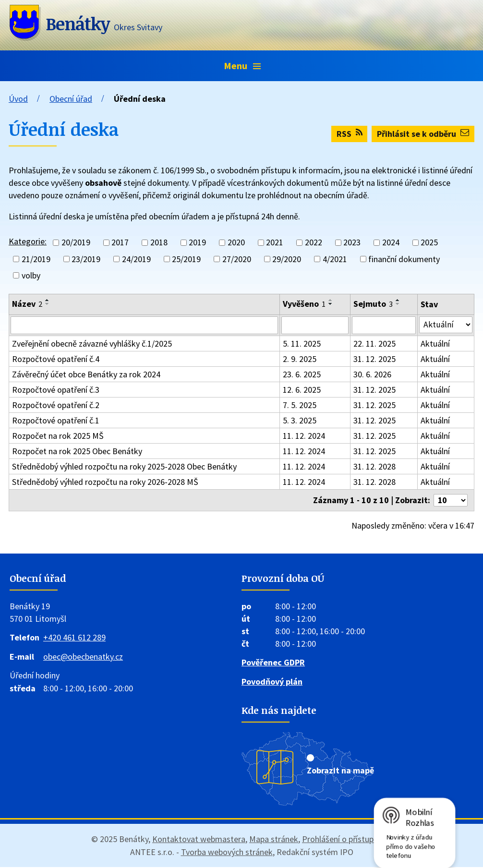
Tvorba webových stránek (227, 853)
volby (31, 275)
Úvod (18, 99)
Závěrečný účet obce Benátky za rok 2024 (86, 375)
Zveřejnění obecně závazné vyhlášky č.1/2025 (92, 344)
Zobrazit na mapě (340, 771)
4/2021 (335, 259)
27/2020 (237, 259)
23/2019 (86, 259)
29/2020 (287, 259)
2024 (391, 243)
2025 (429, 243)
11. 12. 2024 (304, 436)
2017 (120, 243)
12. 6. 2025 (302, 390)
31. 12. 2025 (375, 359)
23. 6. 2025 (302, 375)
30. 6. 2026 (373, 375)
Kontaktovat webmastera (199, 840)
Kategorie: (28, 241)
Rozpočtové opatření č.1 (56, 421)
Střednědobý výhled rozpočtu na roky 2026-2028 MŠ (105, 482)
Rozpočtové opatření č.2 (56, 405)
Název (27, 304)
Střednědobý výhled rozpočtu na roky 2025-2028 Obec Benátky (124, 467)
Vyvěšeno (305, 304)
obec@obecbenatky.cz (83, 657)
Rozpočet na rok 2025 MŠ (58, 436)
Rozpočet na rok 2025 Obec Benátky (77, 452)
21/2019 (36, 259)
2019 (197, 243)
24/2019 (136, 259)
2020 (236, 243)
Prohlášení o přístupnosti (347, 840)
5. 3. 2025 (300, 421)
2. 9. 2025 (300, 359)
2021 (275, 243)
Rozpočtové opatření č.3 (56, 390)
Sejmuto (374, 304)
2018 (159, 243)
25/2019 (186, 259)
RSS (350, 134)
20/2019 (76, 243)
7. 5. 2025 (300, 405)
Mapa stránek (274, 840)
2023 (352, 243)
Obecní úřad (71, 99)
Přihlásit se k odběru (423, 134)
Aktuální (436, 344)
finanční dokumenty (404, 259)
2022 (314, 243)
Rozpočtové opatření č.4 (56, 359)
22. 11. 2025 (375, 344)
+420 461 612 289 (74, 638)
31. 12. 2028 (375, 467)
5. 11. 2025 (302, 344)
